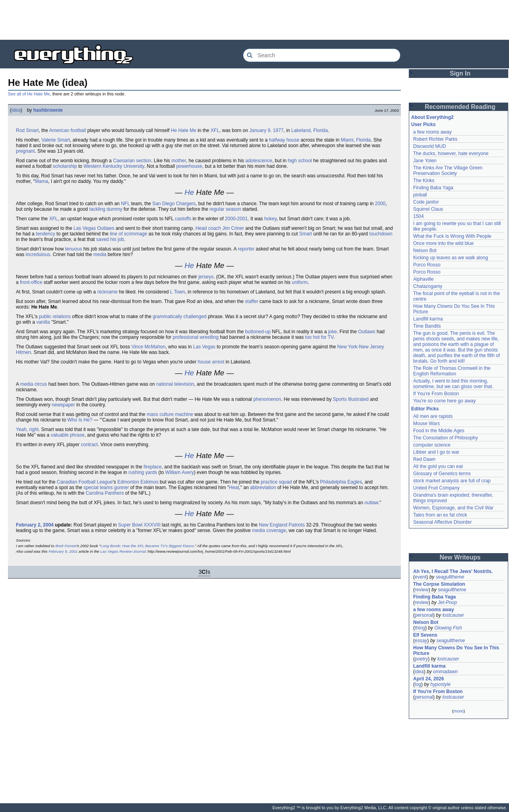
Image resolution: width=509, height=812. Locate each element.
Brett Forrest (66, 546)
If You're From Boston (436, 394)
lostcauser (453, 615)
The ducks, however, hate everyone (451, 153)
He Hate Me (184, 130)
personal (424, 615)
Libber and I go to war (436, 452)
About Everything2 (432, 117)
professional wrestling (195, 337)
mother (179, 161)
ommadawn (445, 672)
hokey (270, 219)
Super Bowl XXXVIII (139, 525)
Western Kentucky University (114, 166)
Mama (42, 181)
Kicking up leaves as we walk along (451, 258)
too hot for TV (319, 337)
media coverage (269, 530)
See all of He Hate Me (29, 94)
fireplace (153, 467)
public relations (55, 317)
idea (16, 110)
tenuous (74, 249)
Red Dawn (424, 459)
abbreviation (263, 488)
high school (300, 161)
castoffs (183, 219)
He (189, 192)
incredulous (38, 254)
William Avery (180, 472)
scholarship (65, 166)
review (422, 590)
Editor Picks (425, 409)
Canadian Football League (85, 482)
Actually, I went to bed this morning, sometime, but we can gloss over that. (453, 384)
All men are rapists (433, 416)
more (458, 711)
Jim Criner (233, 228)
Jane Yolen (425, 161)
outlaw (371, 503)
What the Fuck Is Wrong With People (452, 236)
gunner (121, 488)
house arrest (211, 362)
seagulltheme (450, 577)
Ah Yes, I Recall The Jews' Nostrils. (453, 571)
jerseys (206, 277)
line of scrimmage (128, 234)
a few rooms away (432, 132)
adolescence (259, 161)
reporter (246, 249)
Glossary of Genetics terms (442, 474)
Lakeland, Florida (309, 130)
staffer (252, 301)
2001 (242, 219)
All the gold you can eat (438, 466)
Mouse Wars (426, 423)
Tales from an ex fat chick (440, 515)
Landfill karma (428, 319)
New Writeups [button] (460, 557)
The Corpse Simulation (439, 584)
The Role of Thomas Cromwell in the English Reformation (452, 371)
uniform (300, 282)
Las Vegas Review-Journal (123, 551)
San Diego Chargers (174, 204)
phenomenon (267, 399)
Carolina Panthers (105, 493)
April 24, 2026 (428, 679)
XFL (215, 130)
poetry (421, 659)
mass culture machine (170, 414)
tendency (46, 234)
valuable (60, 435)
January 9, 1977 (266, 130)
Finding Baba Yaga (433, 188)
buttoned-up (258, 332)
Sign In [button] (460, 73)
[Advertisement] (254, 20)
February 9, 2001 (63, 551)
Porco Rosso (427, 265)
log (418, 684)
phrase (77, 435)
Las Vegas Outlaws (94, 228)
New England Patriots (282, 525)
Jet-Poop (447, 602)
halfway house (284, 140)
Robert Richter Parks (435, 139)
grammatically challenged (180, 317)
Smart (305, 234)
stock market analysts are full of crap (452, 481)
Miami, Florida (356, 140)
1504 (419, 216)
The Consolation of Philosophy (446, 438)
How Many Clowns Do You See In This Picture (456, 651)
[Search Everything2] (322, 55)
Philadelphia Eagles (341, 482)
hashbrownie (48, 110)
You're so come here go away (444, 401)
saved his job (110, 239)
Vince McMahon (148, 347)
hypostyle (440, 684)
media (100, 254)
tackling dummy (106, 209)
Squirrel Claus (428, 209)
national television (175, 384)
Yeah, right (27, 429)
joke (332, 332)
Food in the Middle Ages (439, 431)
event (421, 577)
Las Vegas (204, 347)
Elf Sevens (425, 635)
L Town (178, 292)
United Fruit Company (436, 488)
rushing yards (143, 472)
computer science (432, 445)
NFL (125, 204)
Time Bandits (427, 326)
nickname (107, 292)
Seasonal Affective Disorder (442, 522)
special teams (98, 488)
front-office (31, 282)
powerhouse (189, 166)
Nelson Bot (425, 251)
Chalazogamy (428, 286)
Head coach (208, 228)
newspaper (63, 405)
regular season (225, 209)
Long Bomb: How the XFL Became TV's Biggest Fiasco (147, 546)
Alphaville (423, 279)
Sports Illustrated (351, 399)
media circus (34, 384)
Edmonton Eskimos (138, 482)
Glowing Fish (448, 628)
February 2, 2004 (35, 525)
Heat (234, 488)
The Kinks (424, 181)
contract (89, 445)
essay (421, 641)
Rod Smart (27, 130)
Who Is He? (80, 420)
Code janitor (426, 202)
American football (67, 130)
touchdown (381, 234)
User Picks (423, 124)
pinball (420, 195)
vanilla (43, 322)
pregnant (25, 151)
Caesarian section (132, 161)
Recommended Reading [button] (460, 107)
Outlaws (367, 332)
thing (420, 628)
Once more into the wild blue (443, 243)
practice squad (276, 482)
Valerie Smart (56, 140)
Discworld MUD (430, 146)
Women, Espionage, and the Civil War (453, 508)
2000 (380, 204)
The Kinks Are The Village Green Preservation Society (448, 171)
